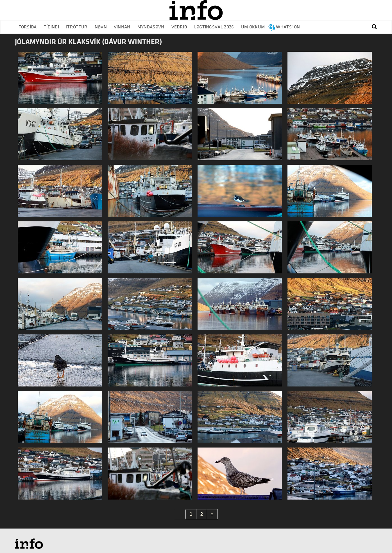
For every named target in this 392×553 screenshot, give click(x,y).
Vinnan (122, 27)
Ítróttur (77, 27)
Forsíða (28, 27)
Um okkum (253, 27)
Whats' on (288, 27)
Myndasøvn (151, 27)
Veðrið (179, 27)
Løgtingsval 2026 (214, 27)
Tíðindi (51, 27)
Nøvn (101, 27)
